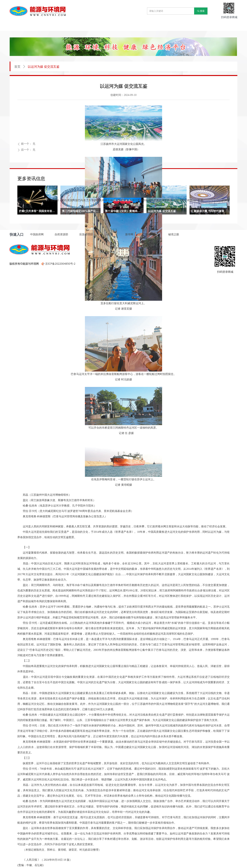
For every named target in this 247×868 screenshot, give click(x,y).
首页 (17, 67)
